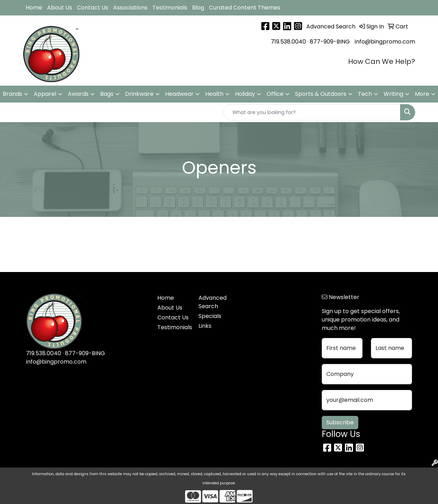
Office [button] (275, 94)
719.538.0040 (288, 42)
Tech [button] (365, 94)
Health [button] (214, 94)
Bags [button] (107, 94)
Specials (210, 316)
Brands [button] (12, 94)
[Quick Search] (312, 112)
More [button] (422, 94)
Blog (198, 8)
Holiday (245, 94)
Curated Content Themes (245, 8)
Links (205, 326)
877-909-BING (330, 42)
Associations (130, 8)
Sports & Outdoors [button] (321, 94)
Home (34, 8)
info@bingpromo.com (385, 42)
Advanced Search (213, 302)
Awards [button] (78, 94)
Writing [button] (393, 94)
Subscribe (340, 422)
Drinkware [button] (139, 94)
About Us (60, 8)
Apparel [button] (45, 94)
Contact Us (93, 8)
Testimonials (170, 8)
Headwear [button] (179, 94)
